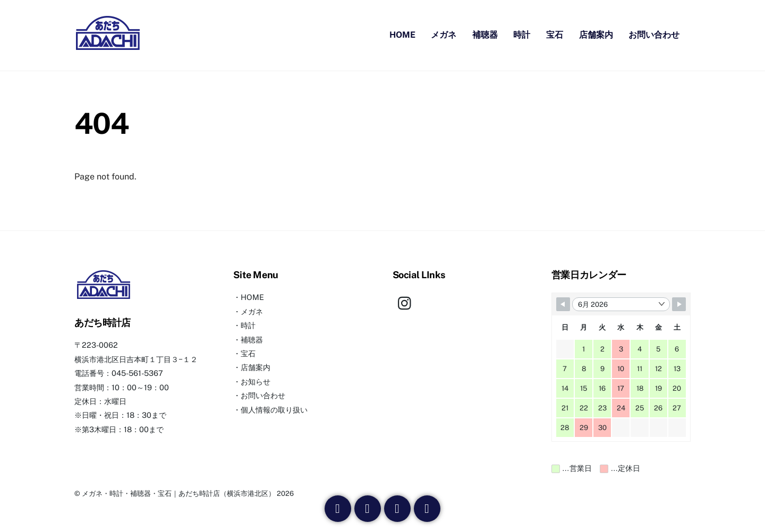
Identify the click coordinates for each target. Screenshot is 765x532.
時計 (522, 36)
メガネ (444, 36)
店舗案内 (596, 36)
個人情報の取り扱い (274, 411)
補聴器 (485, 36)
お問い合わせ (654, 36)
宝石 (555, 36)
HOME (402, 36)
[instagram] (407, 304)
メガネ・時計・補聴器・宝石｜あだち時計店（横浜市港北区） (178, 495)
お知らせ (256, 383)
